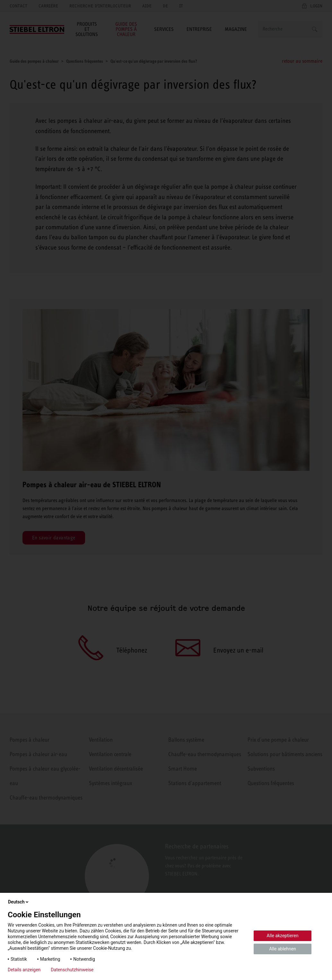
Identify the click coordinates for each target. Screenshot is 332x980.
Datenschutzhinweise (72, 970)
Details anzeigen (24, 970)
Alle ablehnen (283, 949)
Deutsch (19, 902)
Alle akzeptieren (283, 936)
